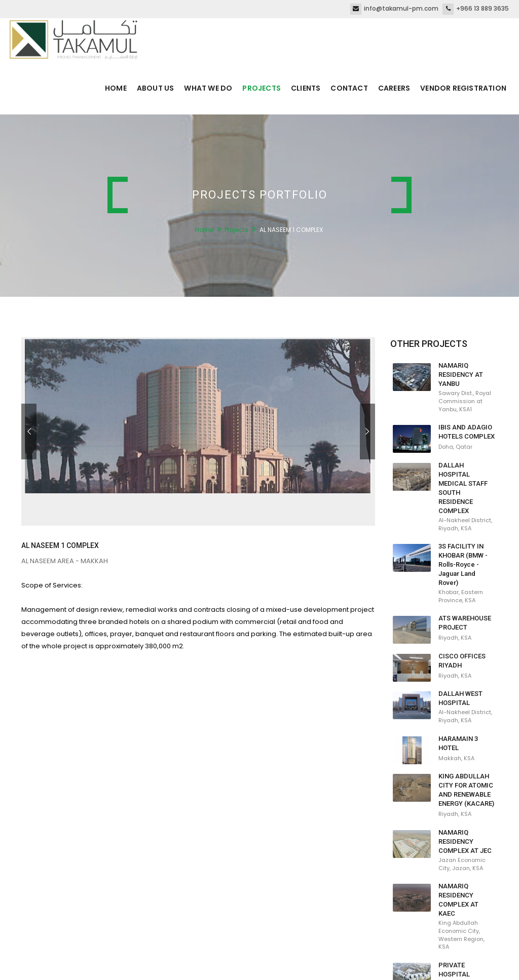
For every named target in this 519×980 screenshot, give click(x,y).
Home (116, 88)
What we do (208, 88)
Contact (349, 88)
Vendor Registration (463, 88)
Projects (262, 88)
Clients (306, 88)
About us (156, 88)
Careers (394, 88)
